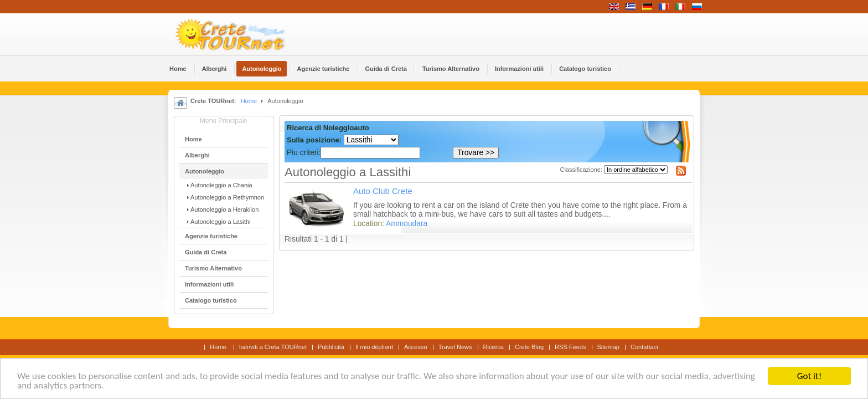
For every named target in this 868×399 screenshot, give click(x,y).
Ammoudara (407, 224)
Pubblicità (331, 347)
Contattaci (644, 347)
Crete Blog (529, 347)
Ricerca (494, 347)
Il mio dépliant (374, 347)
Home (249, 101)
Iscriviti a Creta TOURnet (273, 347)
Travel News (455, 347)
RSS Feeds (570, 347)
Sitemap (608, 347)
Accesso (416, 347)
